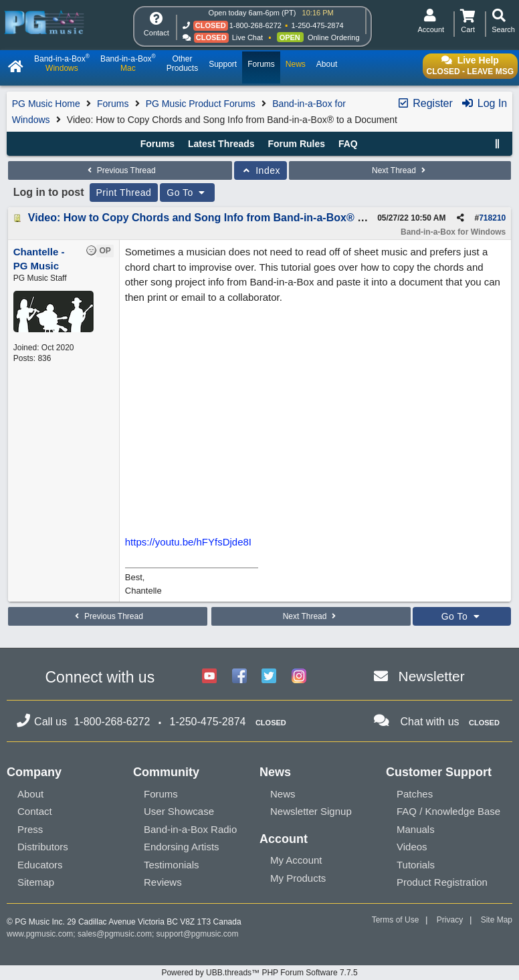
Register (425, 103)
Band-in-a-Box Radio (190, 829)
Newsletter (432, 676)
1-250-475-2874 (317, 25)
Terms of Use (396, 920)
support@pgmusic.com (198, 934)
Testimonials (172, 865)
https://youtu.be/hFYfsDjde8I (188, 542)
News (283, 794)
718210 (492, 218)
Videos (412, 847)
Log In (484, 103)
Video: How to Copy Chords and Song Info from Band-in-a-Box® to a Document (230, 218)
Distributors (43, 847)
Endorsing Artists (182, 847)
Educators (40, 865)
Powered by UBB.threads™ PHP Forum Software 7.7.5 (259, 973)
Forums (113, 104)
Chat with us (430, 722)
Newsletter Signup (311, 811)
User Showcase (179, 811)
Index (261, 170)
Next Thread (400, 170)
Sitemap (36, 882)
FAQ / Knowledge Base (448, 811)
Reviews (163, 882)
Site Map (497, 920)
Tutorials (416, 865)
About (30, 794)
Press (30, 829)
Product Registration (442, 882)
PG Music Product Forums (201, 104)
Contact (35, 811)
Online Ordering (334, 37)
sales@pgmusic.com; (117, 934)
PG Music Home (46, 104)
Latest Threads (221, 144)
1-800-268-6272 (255, 25)
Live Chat (247, 37)
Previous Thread (120, 170)
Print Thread (124, 193)
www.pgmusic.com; (41, 934)
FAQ (348, 144)
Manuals (416, 829)
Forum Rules (296, 144)
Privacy (450, 920)
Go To (187, 193)
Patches (415, 794)
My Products (298, 878)
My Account (296, 860)
